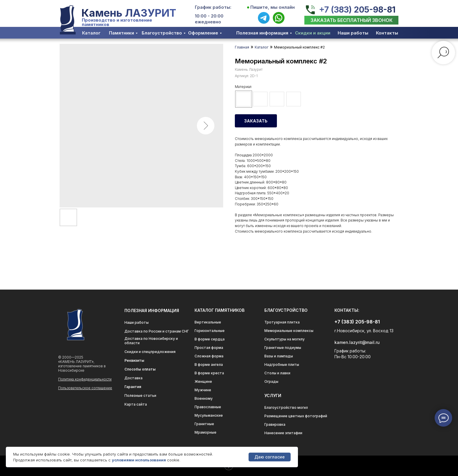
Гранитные (204, 424)
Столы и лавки (277, 373)
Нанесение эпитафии (283, 433)
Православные (208, 407)
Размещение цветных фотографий (296, 416)
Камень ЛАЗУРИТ (129, 13)
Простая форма (209, 348)
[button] (351, 20)
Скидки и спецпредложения (150, 352)
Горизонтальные (210, 331)
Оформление (203, 33)
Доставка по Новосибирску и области (151, 341)
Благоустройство (162, 33)
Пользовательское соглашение (85, 388)
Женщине (203, 381)
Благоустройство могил (286, 407)
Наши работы (353, 33)
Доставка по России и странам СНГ (157, 331)
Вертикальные (208, 322)
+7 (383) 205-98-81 (357, 10)
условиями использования (139, 460)
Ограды (271, 381)
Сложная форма (209, 356)
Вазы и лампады (279, 356)
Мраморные (205, 432)
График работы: (213, 7)
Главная (242, 47)
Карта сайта (136, 404)
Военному (204, 398)
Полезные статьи (140, 395)
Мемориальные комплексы (289, 331)
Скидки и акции (313, 33)
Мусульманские (209, 415)
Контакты (387, 33)
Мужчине (203, 390)
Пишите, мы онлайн (273, 7)
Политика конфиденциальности (85, 379)
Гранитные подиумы (283, 348)
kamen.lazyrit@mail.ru (357, 342)
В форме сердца (210, 339)
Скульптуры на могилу (284, 339)
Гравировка (275, 424)
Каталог (91, 33)
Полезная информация (262, 33)
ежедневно (208, 22)
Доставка (133, 378)
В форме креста (209, 373)
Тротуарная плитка (282, 322)
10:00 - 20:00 (209, 16)
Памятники (122, 33)
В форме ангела (209, 365)
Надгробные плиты (282, 365)
